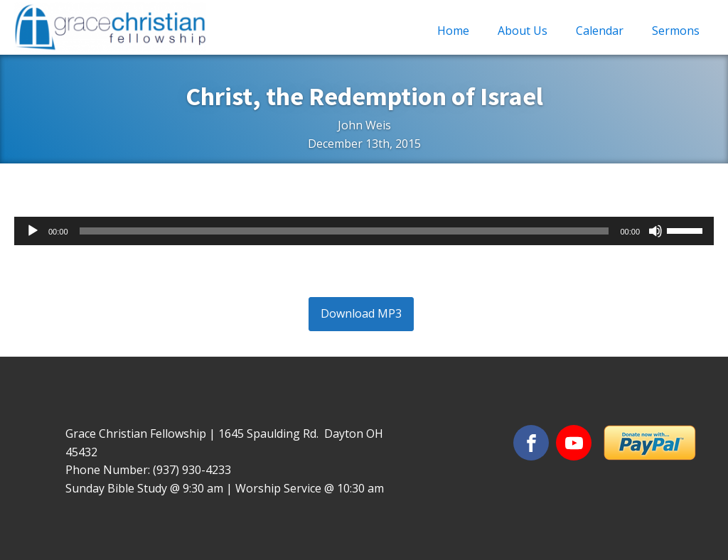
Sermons (676, 31)
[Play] (33, 231)
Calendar (600, 31)
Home (453, 31)
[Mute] (655, 231)
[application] (364, 231)
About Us (523, 31)
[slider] (344, 231)
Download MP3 (361, 313)
